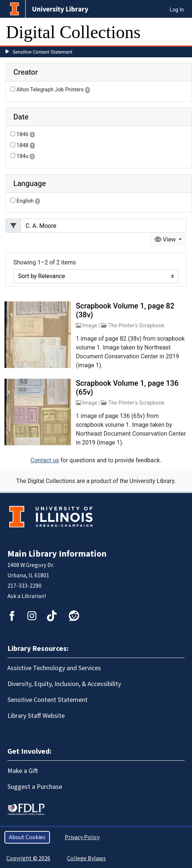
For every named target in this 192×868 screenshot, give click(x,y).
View (166, 239)
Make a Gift (23, 771)
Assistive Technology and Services (54, 668)
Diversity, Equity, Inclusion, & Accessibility (64, 684)
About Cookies (27, 837)
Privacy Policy (82, 837)
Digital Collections (73, 32)
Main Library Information (57, 554)
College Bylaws (86, 858)
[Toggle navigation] (182, 32)
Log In (177, 10)
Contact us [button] (45, 460)
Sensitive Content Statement (43, 52)
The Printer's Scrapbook (137, 326)
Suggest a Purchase (35, 787)
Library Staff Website (36, 716)
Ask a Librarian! (27, 596)
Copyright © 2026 (28, 858)
